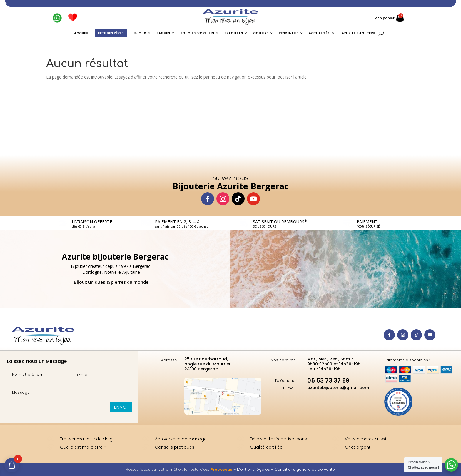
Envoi (121, 407)
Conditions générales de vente (305, 469)
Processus (221, 469)
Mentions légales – (256, 469)
